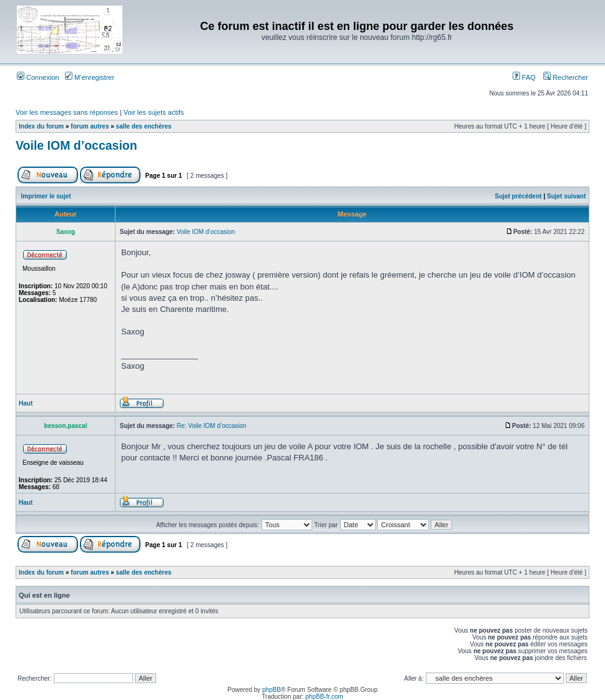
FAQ (524, 77)
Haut (26, 403)
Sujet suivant (566, 196)
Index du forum (41, 126)
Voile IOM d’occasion (76, 145)
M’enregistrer (90, 77)
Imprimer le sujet (46, 196)
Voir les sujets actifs (154, 112)
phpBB (272, 690)
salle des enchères (144, 126)
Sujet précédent (519, 196)
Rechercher (566, 77)
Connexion (38, 77)
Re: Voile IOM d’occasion (212, 426)
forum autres (90, 126)
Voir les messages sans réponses (67, 112)
